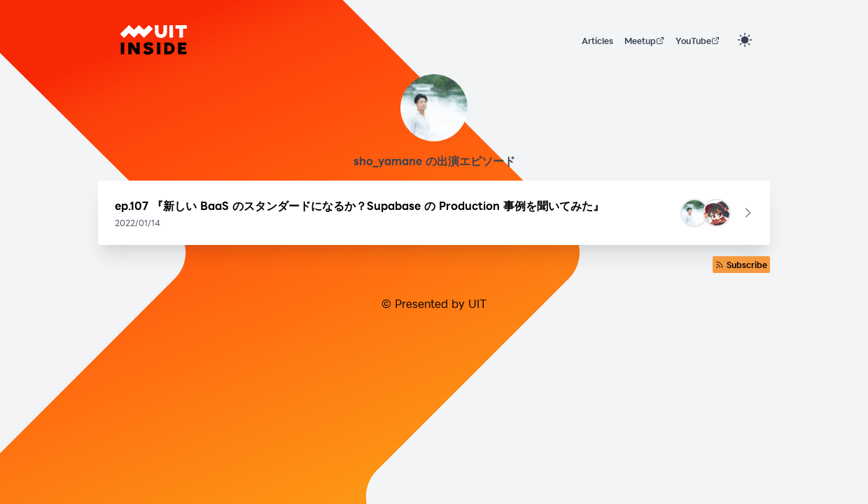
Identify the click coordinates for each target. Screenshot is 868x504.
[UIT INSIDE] (154, 40)
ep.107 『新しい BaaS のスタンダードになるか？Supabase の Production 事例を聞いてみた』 (359, 205)
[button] (434, 213)
